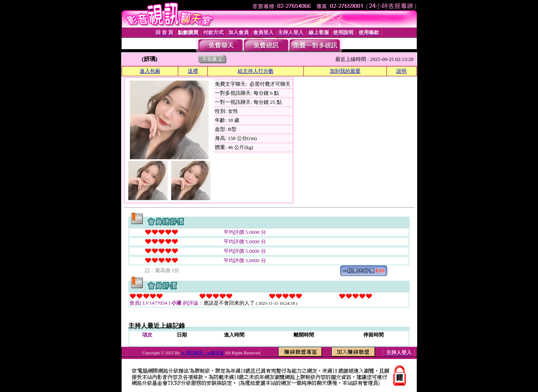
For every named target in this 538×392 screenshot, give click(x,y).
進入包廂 (150, 71)
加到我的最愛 (345, 71)
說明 (401, 71)
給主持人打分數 (256, 71)
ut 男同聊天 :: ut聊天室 (202, 353)
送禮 (193, 71)
